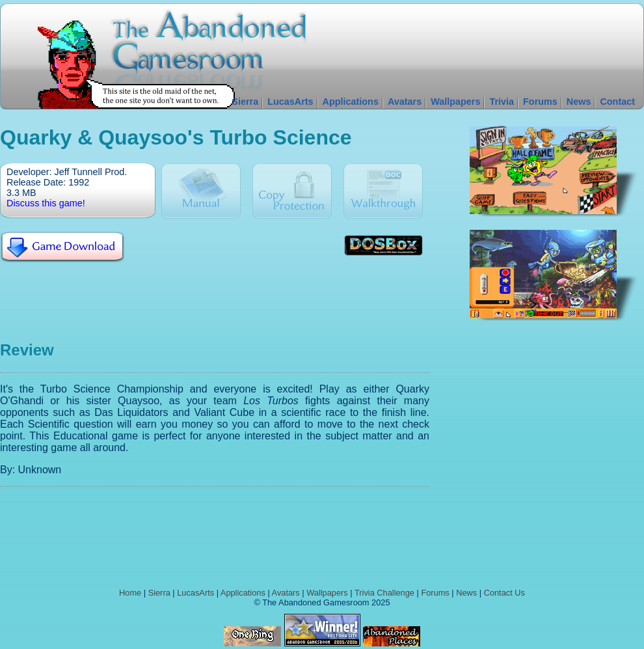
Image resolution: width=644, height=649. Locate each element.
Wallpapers (455, 102)
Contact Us (504, 593)
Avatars (405, 102)
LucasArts (290, 102)
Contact (617, 102)
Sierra (245, 102)
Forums (540, 102)
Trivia (502, 102)
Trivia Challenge (384, 593)
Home (130, 593)
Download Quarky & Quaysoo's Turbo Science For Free (62, 247)
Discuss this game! (46, 203)
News (579, 102)
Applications (351, 102)
